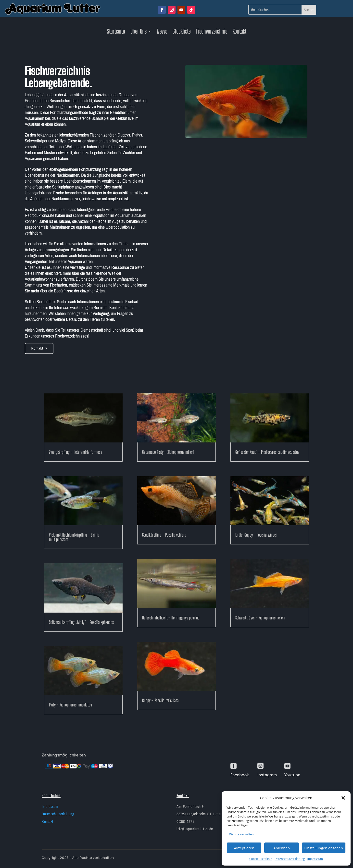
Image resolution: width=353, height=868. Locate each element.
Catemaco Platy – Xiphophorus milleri (168, 452)
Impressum (315, 859)
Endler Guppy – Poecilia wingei (256, 535)
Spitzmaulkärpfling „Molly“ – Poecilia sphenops (81, 622)
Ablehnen (282, 848)
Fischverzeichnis (212, 32)
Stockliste (182, 32)
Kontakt (240, 32)
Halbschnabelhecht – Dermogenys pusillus (171, 618)
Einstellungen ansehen (324, 848)
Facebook (240, 775)
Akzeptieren (244, 848)
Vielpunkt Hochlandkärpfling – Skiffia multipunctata (74, 537)
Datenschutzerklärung (290, 859)
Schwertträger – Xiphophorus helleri (260, 618)
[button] (343, 798)
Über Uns (139, 32)
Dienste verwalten (241, 834)
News (162, 32)
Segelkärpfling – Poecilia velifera (164, 535)
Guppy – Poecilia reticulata (160, 700)
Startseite (116, 32)
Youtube (292, 775)
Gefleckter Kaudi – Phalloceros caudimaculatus (267, 452)
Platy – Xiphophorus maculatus (70, 705)
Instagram (267, 775)
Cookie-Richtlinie (261, 859)
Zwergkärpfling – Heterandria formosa (76, 452)
